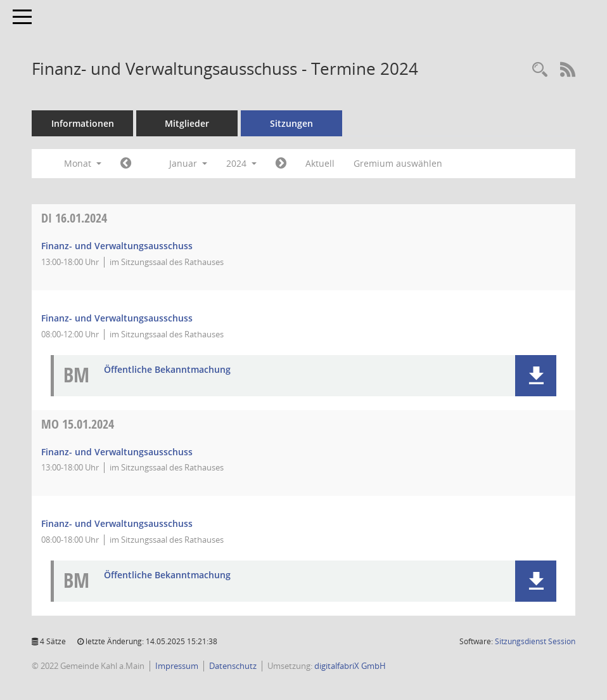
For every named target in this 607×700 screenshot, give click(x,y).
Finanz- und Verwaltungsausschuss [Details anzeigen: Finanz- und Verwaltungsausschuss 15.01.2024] (117, 452)
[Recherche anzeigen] (540, 70)
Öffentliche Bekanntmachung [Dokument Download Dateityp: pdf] (167, 370)
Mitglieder (187, 123)
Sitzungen (291, 123)
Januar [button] (188, 163)
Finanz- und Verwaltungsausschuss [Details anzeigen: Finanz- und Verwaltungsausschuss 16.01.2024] (117, 246)
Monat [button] (83, 163)
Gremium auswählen (398, 163)
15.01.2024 (78, 424)
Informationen (83, 123)
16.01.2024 (74, 218)
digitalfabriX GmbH (350, 666)
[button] (536, 376)
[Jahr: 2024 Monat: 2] (281, 164)
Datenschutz (233, 666)
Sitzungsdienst (535, 641)
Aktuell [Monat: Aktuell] (320, 163)
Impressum (177, 666)
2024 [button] (241, 163)
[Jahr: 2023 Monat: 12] (126, 164)
